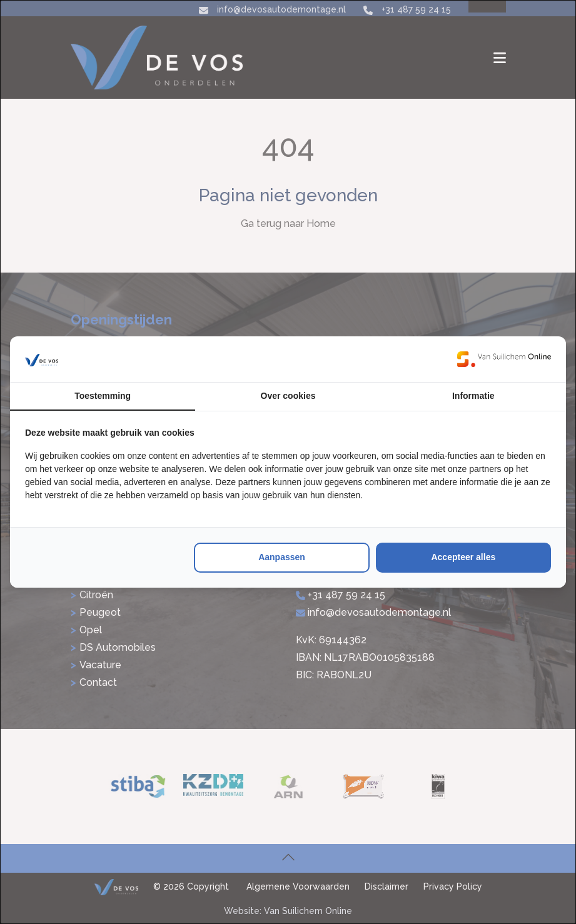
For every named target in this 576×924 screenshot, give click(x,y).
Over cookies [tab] (288, 396)
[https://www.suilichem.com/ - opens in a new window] (504, 359)
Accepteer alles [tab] (463, 557)
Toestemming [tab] (103, 396)
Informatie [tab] (473, 396)
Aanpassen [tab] (282, 557)
